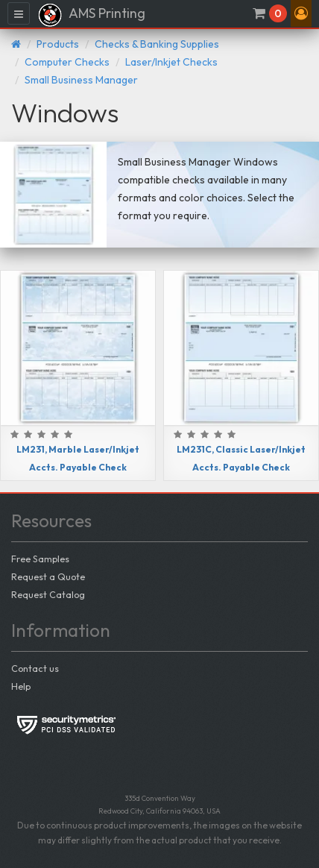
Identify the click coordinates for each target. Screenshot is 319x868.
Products (58, 44)
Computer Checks (67, 62)
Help (21, 686)
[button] (301, 13)
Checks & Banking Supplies (157, 44)
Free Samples (40, 559)
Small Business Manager (81, 80)
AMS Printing (91, 15)
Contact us (35, 668)
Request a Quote (48, 576)
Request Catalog (48, 594)
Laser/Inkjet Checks (171, 62)
